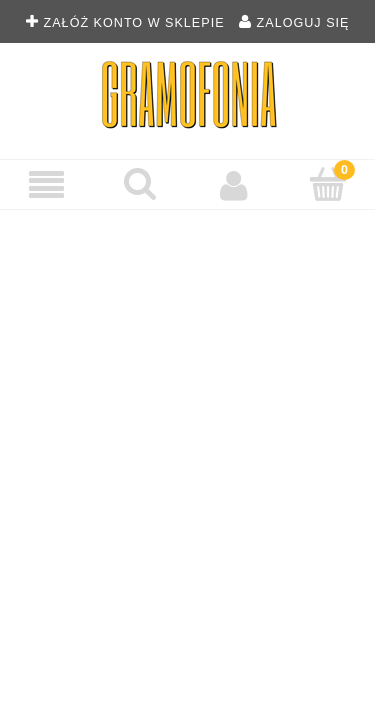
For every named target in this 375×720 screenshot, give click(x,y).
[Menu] (47, 185)
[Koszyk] (328, 184)
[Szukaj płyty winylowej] (141, 184)
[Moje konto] (235, 185)
